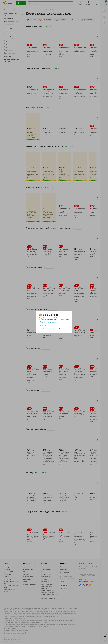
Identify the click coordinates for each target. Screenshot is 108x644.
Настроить (42, 325)
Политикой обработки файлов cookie (49, 322)
